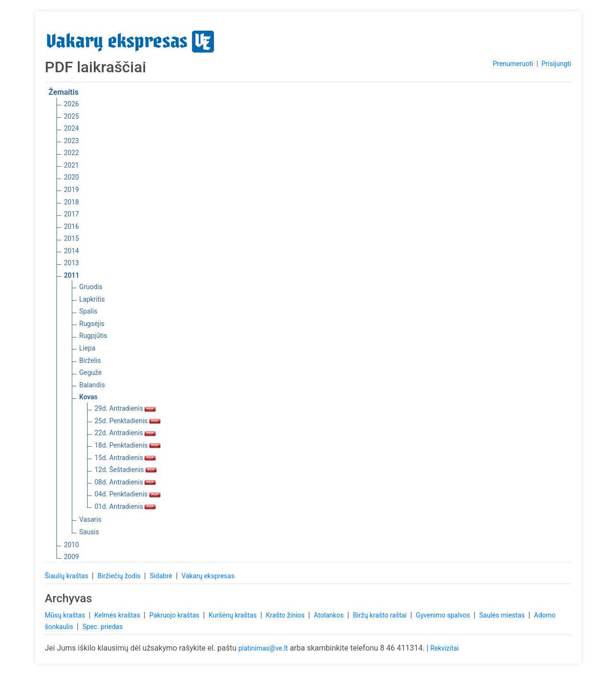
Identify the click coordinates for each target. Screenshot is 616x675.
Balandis (92, 385)
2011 (72, 275)
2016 (72, 226)
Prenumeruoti (513, 64)
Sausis (90, 532)
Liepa (88, 348)
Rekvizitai (444, 648)
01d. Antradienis (125, 506)
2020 (72, 177)
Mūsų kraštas (66, 615)
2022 (72, 153)
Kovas (89, 397)
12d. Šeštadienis (126, 470)
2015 (72, 238)
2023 (72, 141)
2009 (72, 557)
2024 (72, 128)
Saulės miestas (503, 615)
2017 (72, 214)
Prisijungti (556, 64)
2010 (72, 545)
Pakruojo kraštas (175, 615)
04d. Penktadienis (128, 494)
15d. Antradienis (125, 458)
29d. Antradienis (125, 408)
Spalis (89, 311)
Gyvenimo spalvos (444, 615)
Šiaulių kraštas (67, 576)
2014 (72, 251)
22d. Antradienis (125, 433)
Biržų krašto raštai (381, 615)
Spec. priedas (102, 627)
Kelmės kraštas (118, 615)
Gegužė (91, 372)
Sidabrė (162, 576)
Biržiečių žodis (120, 576)
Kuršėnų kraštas (234, 615)
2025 (72, 116)
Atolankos (330, 615)
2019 (72, 190)
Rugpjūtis (93, 336)
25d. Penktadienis (128, 421)
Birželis (90, 360)
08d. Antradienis (125, 482)
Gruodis (91, 287)
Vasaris (90, 519)
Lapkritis (92, 299)
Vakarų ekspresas (208, 576)
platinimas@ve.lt (263, 648)
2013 (72, 263)
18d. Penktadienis (128, 445)
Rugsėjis (92, 324)
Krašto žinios (286, 615)
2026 (72, 104)
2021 (72, 165)
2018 (72, 202)
